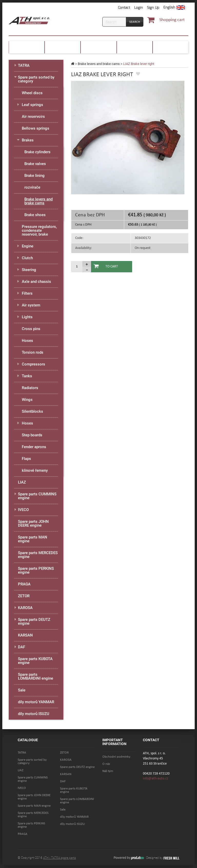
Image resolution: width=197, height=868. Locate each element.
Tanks (27, 376)
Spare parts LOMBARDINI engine (36, 676)
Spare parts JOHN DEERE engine (33, 523)
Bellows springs (36, 128)
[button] (174, 8)
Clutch (27, 258)
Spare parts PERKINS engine (36, 570)
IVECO (23, 510)
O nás (106, 764)
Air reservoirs (33, 117)
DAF (22, 647)
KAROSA (25, 608)
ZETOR (24, 596)
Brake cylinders (37, 152)
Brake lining (35, 176)
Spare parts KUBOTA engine (35, 661)
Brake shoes (35, 215)
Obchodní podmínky (116, 757)
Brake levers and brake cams (99, 64)
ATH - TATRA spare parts (60, 858)
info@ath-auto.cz (156, 779)
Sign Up (153, 8)
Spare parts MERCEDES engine (38, 555)
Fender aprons (34, 447)
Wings (27, 400)
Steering (29, 270)
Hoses (27, 341)
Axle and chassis (36, 282)
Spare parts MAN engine (33, 539)
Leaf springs (32, 105)
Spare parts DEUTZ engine (34, 621)
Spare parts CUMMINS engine (37, 496)
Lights (27, 317)
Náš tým (108, 771)
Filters (27, 293)
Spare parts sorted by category (36, 79)
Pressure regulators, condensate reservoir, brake (39, 230)
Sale (22, 690)
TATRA (24, 65)
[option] (128, 138)
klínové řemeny (35, 470)
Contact (124, 8)
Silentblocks (32, 411)
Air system (31, 305)
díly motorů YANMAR (36, 702)
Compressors (33, 364)
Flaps (26, 459)
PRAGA (24, 584)
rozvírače (32, 187)
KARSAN (25, 635)
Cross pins (31, 329)
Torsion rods (33, 352)
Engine (28, 246)
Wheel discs (32, 93)
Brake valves (35, 164)
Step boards (32, 435)
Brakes (28, 140)
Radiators (30, 388)
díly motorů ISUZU (34, 714)
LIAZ (22, 482)
